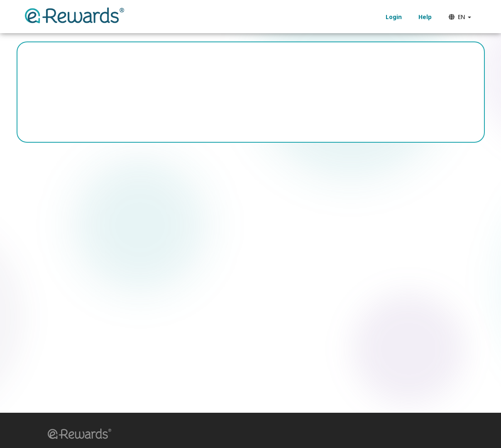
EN (460, 17)
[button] (77, 435)
